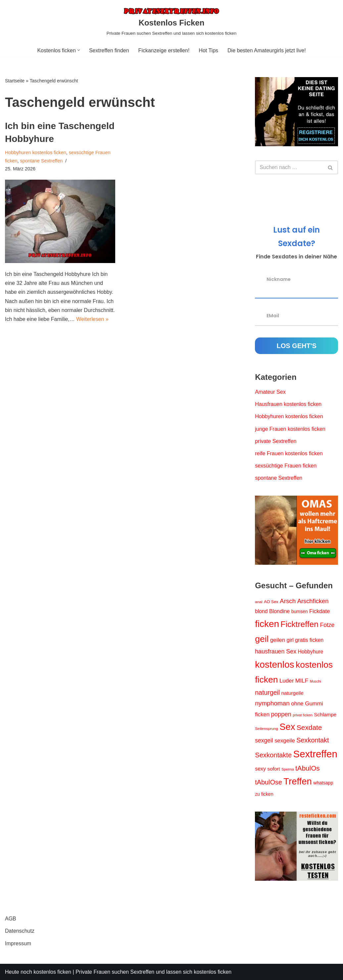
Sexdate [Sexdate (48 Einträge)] (309, 727)
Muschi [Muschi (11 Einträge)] (316, 681)
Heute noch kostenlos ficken (38, 972)
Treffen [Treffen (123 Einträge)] (298, 781)
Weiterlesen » (92, 319)
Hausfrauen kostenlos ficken (288, 404)
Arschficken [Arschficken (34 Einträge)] (313, 601)
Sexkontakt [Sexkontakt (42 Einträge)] (313, 740)
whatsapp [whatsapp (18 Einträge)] (323, 783)
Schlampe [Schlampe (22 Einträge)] (325, 714)
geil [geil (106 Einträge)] (262, 639)
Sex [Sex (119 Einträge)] (287, 727)
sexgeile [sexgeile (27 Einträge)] (285, 741)
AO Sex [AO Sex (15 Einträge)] (271, 602)
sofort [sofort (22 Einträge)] (274, 769)
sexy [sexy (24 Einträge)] (260, 769)
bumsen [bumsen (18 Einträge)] (300, 611)
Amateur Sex (270, 392)
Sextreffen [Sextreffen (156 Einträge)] (315, 754)
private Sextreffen (276, 441)
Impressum (18, 943)
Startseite (15, 81)
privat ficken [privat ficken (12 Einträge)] (303, 715)
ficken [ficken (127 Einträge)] (267, 624)
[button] (79, 50)
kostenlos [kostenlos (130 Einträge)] (274, 665)
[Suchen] (289, 167)
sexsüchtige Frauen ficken (286, 466)
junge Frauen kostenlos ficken (290, 429)
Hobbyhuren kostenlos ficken (36, 153)
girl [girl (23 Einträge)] (290, 640)
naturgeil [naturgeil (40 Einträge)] (267, 692)
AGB (11, 919)
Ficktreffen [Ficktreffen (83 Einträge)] (299, 624)
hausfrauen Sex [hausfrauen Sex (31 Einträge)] (276, 651)
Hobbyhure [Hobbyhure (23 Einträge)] (311, 652)
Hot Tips (208, 50)
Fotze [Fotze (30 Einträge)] (327, 625)
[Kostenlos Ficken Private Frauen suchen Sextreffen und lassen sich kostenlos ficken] (171, 22)
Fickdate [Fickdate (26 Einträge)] (319, 611)
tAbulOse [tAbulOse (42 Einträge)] (269, 782)
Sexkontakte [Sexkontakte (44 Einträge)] (273, 755)
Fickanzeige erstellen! (164, 50)
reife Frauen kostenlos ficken (289, 453)
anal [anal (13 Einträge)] (259, 602)
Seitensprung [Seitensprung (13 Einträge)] (267, 729)
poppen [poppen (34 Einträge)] (281, 714)
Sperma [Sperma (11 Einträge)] (288, 769)
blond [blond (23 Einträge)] (261, 611)
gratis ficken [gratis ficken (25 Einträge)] (309, 640)
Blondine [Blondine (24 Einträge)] (279, 611)
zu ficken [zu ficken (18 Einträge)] (264, 794)
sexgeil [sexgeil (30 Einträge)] (264, 740)
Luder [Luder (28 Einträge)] (287, 681)
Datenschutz (20, 931)
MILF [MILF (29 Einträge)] (302, 681)
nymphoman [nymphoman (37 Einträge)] (272, 703)
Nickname (279, 279)
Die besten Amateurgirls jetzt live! (267, 50)
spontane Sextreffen (42, 161)
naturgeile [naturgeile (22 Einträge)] (292, 693)
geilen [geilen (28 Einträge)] (278, 640)
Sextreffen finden (109, 50)
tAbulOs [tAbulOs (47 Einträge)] (307, 768)
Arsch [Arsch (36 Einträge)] (288, 601)
